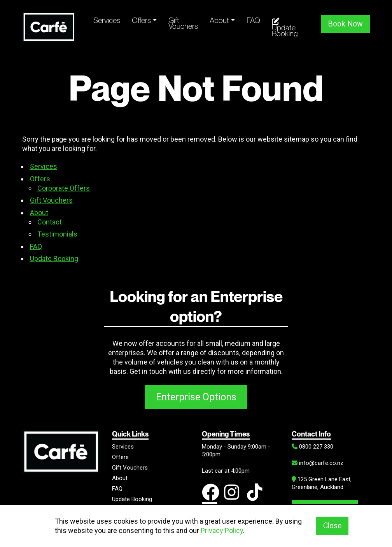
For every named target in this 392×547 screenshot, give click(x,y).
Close (332, 526)
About (219, 20)
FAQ (253, 20)
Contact (50, 222)
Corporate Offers (64, 188)
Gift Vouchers (183, 23)
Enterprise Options (196, 397)
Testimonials (57, 234)
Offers (141, 20)
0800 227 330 (312, 447)
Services (107, 20)
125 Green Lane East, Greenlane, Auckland (322, 483)
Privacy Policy (222, 530)
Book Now (345, 24)
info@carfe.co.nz (318, 463)
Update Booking (285, 28)
